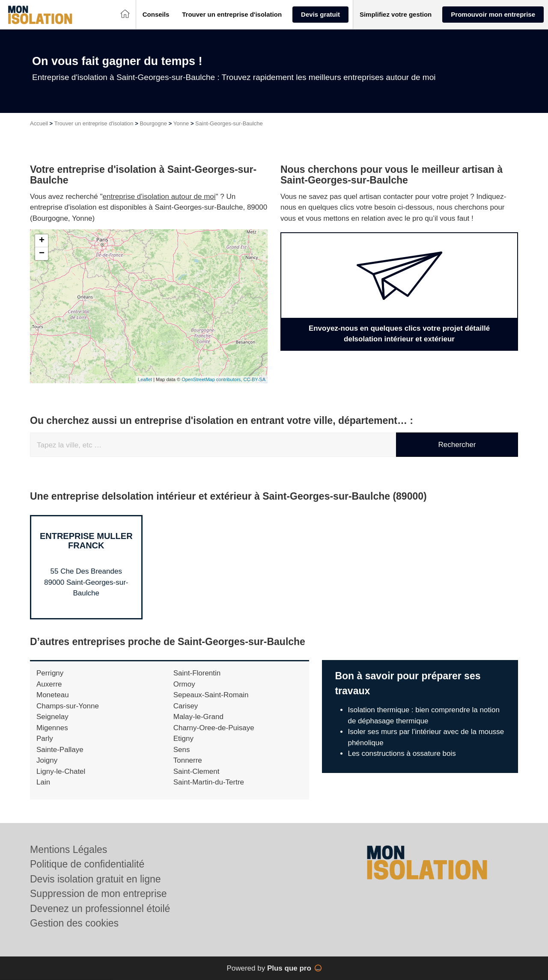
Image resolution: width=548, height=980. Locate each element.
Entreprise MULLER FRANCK (86, 541)
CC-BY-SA (254, 379)
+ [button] (42, 241)
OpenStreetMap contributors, (212, 379)
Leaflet (145, 379)
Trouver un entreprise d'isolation (94, 123)
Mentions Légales (68, 850)
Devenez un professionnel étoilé (100, 909)
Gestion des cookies (74, 923)
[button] (156, 15)
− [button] (42, 254)
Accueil (39, 123)
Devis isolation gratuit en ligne (95, 879)
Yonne (181, 123)
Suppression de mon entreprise (98, 894)
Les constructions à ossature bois (402, 754)
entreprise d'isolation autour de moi (159, 197)
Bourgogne (153, 123)
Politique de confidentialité (87, 864)
